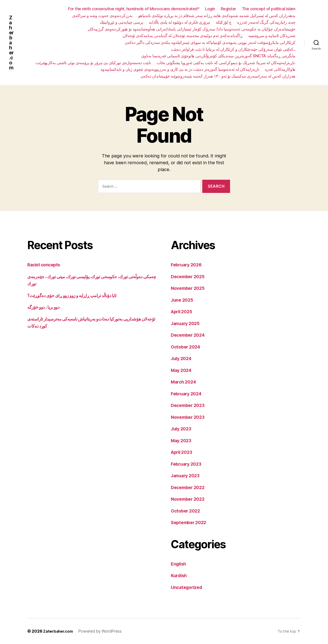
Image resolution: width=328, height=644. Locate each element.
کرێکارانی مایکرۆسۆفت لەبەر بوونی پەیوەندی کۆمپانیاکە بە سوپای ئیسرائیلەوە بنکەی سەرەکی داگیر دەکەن (210, 42)
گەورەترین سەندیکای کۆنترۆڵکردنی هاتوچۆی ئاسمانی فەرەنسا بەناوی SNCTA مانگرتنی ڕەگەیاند (218, 56)
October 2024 (187, 347)
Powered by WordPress (103, 631)
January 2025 (187, 323)
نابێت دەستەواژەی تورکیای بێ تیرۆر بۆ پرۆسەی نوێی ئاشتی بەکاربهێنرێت (93, 63)
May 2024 (182, 370)
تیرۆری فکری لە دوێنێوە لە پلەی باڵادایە (179, 22)
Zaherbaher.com (12, 43)
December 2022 (189, 487)
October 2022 (187, 511)
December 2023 (189, 405)
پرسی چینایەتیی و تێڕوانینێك (121, 22)
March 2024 (184, 382)
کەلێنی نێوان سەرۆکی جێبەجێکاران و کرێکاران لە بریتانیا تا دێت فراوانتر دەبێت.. (233, 49)
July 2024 (182, 358)
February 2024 (188, 394)
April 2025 (183, 312)
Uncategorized (188, 587)
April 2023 (183, 452)
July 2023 (182, 429)
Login (210, 9)
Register (228, 9)
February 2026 (188, 265)
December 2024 (189, 335)
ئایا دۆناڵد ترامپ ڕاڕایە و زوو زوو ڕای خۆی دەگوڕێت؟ (77, 295)
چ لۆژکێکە (224, 22)
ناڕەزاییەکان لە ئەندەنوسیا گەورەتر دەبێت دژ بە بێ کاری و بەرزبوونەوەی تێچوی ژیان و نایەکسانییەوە (180, 69)
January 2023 (187, 476)
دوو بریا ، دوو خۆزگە (46, 307)
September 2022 (190, 522)
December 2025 (189, 277)
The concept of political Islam (269, 9)
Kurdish (180, 575)
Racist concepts (45, 265)
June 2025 (183, 300)
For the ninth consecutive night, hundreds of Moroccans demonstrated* (134, 9)
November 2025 (189, 288)
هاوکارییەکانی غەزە (280, 69)
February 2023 (188, 464)
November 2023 (189, 417)
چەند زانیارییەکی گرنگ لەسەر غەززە (266, 22)
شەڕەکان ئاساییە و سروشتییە (272, 36)
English (179, 564)
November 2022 (189, 499)
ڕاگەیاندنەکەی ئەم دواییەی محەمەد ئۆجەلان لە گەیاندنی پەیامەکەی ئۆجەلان (183, 36)
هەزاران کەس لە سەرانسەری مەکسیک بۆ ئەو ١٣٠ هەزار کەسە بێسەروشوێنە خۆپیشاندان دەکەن (218, 76)
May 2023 (182, 441)
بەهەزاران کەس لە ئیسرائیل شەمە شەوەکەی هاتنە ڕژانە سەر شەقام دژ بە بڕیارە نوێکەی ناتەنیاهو (217, 16)
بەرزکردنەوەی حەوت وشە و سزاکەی (102, 16)
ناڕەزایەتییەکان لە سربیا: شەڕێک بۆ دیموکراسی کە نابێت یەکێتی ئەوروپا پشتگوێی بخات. (226, 63)
